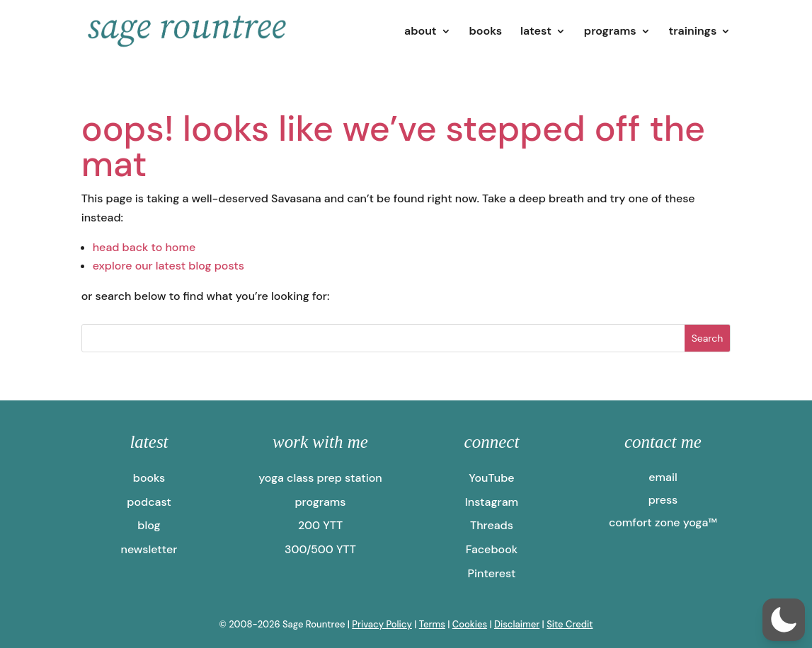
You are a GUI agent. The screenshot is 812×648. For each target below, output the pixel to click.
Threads (492, 525)
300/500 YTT (320, 549)
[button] (784, 620)
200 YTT (320, 525)
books (485, 32)
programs (610, 32)
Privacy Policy (382, 624)
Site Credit (570, 624)
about (421, 32)
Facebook (492, 549)
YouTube (491, 478)
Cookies (470, 624)
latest (536, 32)
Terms (432, 624)
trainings (693, 32)
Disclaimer (517, 624)
